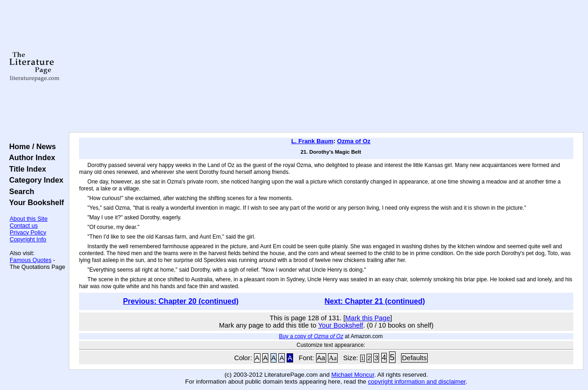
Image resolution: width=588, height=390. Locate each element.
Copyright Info (28, 239)
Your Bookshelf (34, 202)
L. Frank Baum (312, 141)
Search (20, 191)
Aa (321, 358)
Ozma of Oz (354, 141)
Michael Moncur (353, 375)
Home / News (31, 146)
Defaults (414, 358)
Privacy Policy (28, 232)
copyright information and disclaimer (417, 382)
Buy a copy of (311, 336)
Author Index (30, 157)
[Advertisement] (326, 67)
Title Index (25, 169)
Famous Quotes (31, 260)
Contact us (24, 226)
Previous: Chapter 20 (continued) (181, 301)
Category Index (34, 180)
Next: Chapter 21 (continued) (375, 301)
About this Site (29, 219)
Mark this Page (368, 318)
